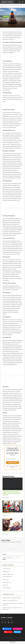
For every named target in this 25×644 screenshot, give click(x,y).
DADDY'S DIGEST (7, 618)
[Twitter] (5, 622)
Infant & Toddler (6, 576)
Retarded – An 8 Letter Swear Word (10, 601)
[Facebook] (2, 622)
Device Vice (6, 513)
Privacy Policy (12, 642)
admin (6, 23)
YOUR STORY (7, 5)
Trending (4, 572)
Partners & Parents (6, 574)
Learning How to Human (11, 532)
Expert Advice (5, 582)
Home (2, 5)
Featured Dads (6, 588)
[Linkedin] (12, 622)
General (4, 580)
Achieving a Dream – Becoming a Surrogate (12, 598)
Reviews (4, 585)
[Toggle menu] (23, 2)
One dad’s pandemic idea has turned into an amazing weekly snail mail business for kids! (12, 493)
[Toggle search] (20, 2)
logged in (9, 542)
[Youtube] (9, 622)
